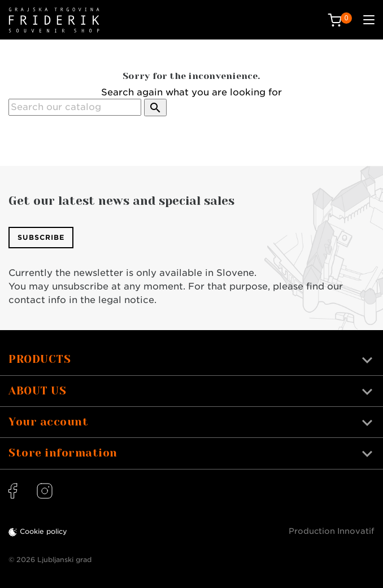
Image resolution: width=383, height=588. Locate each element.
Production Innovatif (332, 531)
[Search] (75, 107)
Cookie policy (43, 531)
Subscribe (41, 237)
